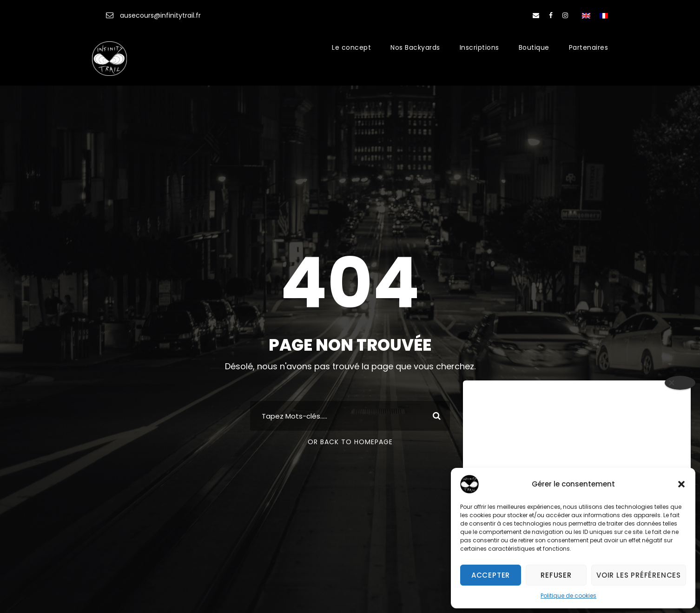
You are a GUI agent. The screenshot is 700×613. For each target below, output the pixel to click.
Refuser (556, 575)
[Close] (680, 383)
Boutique (534, 47)
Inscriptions (479, 47)
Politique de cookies (568, 596)
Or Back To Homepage (350, 442)
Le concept (351, 47)
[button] (681, 484)
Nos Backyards (415, 47)
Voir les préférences (639, 575)
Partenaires (589, 47)
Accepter (491, 575)
